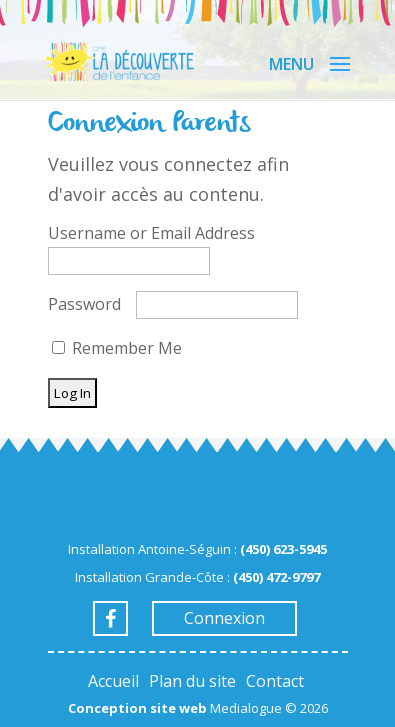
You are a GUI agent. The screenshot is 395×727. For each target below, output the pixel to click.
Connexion (224, 618)
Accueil (113, 681)
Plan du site (192, 681)
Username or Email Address (151, 233)
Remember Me (117, 348)
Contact (275, 681)
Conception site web (137, 708)
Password (84, 304)
